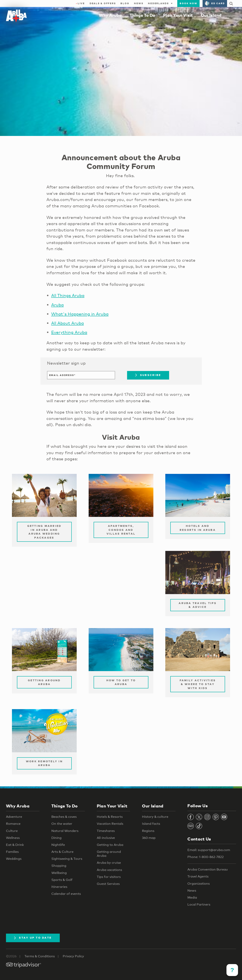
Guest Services (108, 884)
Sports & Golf (62, 880)
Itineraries (59, 887)
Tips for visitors (109, 877)
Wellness (13, 838)
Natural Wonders (65, 831)
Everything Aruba (69, 332)
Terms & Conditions (40, 956)
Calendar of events (66, 894)
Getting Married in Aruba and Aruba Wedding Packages (44, 532)
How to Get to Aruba (121, 682)
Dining (56, 838)
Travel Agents (198, 876)
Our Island (211, 15)
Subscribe (148, 375)
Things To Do (142, 15)
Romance (13, 824)
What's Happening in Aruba (80, 314)
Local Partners (199, 904)
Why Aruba (110, 15)
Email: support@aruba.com (209, 850)
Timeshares (106, 831)
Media (192, 898)
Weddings (14, 859)
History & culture (155, 817)
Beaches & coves (64, 817)
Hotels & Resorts (110, 817)
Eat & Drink (15, 845)
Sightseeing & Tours (67, 859)
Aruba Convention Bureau (208, 869)
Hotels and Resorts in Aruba (198, 528)
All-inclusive (106, 838)
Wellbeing (59, 873)
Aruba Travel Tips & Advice (198, 605)
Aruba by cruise (109, 863)
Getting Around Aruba (44, 682)
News (139, 3)
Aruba (57, 305)
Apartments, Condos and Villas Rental (121, 530)
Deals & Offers (103, 3)
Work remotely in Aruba (44, 763)
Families (12, 852)
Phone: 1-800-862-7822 (206, 857)
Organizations (199, 884)
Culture (12, 831)
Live (80, 3)
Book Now (188, 3)
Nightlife (58, 845)
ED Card (215, 3)
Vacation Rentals (110, 824)
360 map (149, 838)
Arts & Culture (62, 852)
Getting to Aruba (110, 845)
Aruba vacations (109, 870)
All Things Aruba (68, 295)
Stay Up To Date (33, 938)
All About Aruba (68, 323)
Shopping (59, 866)
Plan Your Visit (178, 15)
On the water (62, 824)
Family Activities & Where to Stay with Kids (198, 684)
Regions (148, 831)
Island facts (151, 824)
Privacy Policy (73, 956)
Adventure (14, 817)
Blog (125, 3)
